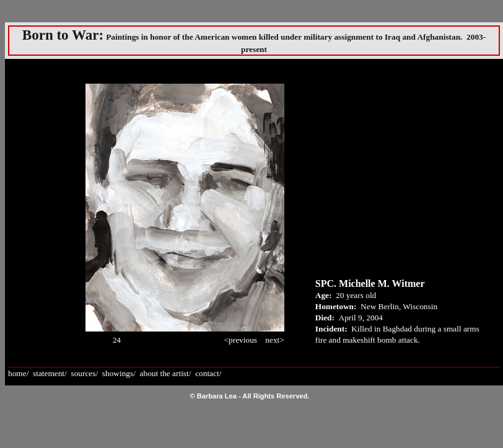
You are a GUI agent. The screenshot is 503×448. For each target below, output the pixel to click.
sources (83, 373)
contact (207, 373)
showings (118, 373)
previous (243, 340)
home (17, 373)
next (272, 340)
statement (49, 373)
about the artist (164, 373)
